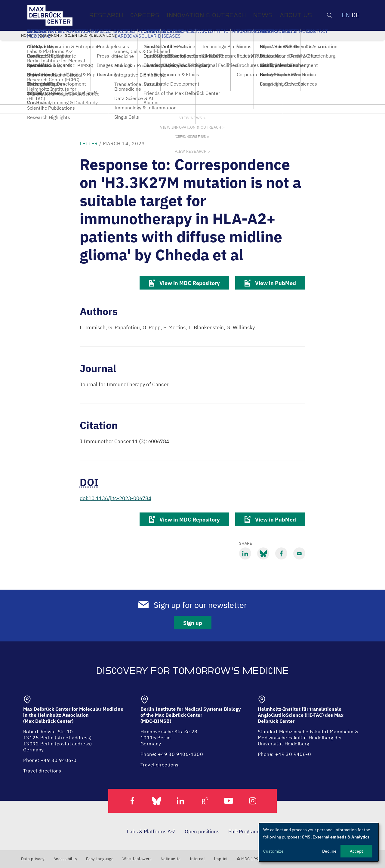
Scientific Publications (91, 35)
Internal (197, 859)
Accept (356, 851)
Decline (329, 851)
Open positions (202, 832)
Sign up (193, 623)
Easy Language (100, 859)
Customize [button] (273, 851)
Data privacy (33, 859)
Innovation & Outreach (206, 15)
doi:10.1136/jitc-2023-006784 (115, 498)
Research (106, 15)
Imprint (221, 859)
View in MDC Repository (184, 283)
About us (296, 15)
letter (89, 143)
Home (27, 35)
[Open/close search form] (330, 15)
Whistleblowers (137, 859)
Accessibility (65, 859)
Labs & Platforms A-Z (151, 832)
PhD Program (243, 832)
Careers (145, 15)
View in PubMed (270, 283)
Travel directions (42, 771)
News (263, 15)
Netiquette (171, 859)
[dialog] (319, 842)
